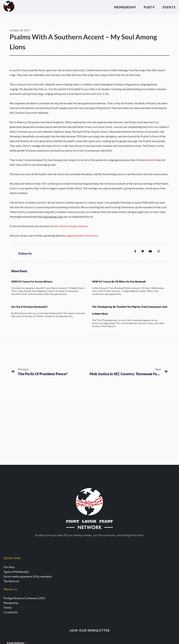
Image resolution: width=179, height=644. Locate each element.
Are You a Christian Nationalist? (30, 307)
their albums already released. (71, 226)
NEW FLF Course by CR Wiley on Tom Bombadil (119, 281)
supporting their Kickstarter (82, 236)
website (151, 160)
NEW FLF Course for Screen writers (32, 281)
